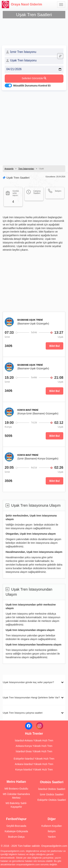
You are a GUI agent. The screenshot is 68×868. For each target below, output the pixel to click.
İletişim (52, 831)
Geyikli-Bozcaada (16, 826)
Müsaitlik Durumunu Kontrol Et (32, 86)
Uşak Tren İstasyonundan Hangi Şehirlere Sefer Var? (31, 698)
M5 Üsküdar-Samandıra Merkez (16, 796)
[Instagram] (40, 726)
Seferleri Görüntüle (34, 78)
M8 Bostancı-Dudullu (16, 789)
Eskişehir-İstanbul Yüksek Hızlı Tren (34, 759)
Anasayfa (9, 168)
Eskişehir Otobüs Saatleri (52, 800)
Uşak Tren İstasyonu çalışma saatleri (23, 713)
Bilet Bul (54, 346)
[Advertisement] (34, 127)
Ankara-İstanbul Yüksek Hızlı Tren (34, 764)
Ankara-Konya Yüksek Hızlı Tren (34, 746)
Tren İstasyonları (26, 168)
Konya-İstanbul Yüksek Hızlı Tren (34, 770)
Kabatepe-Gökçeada (16, 831)
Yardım (52, 837)
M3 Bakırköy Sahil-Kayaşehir (16, 805)
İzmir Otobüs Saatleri (52, 794)
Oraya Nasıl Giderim (22, 5)
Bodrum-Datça (16, 837)
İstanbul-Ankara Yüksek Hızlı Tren (34, 740)
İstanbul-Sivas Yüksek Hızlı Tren (34, 751)
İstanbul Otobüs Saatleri (52, 789)
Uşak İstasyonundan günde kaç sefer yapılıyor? (28, 682)
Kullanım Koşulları (52, 826)
